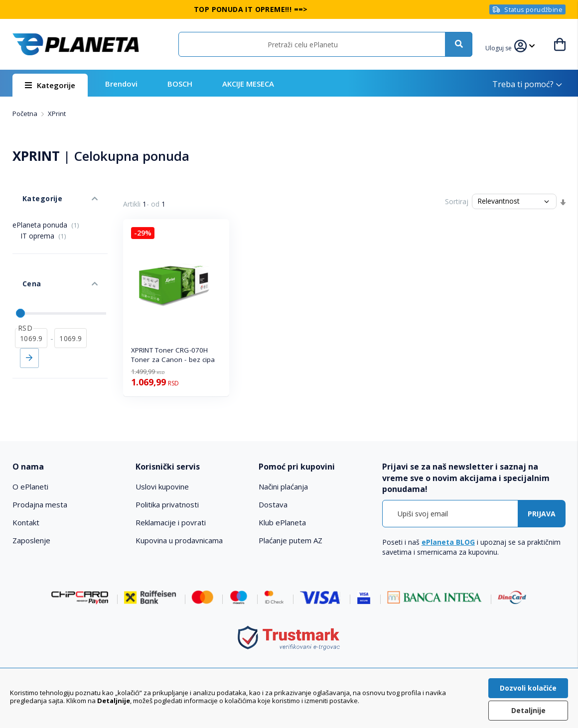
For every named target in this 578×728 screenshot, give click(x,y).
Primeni (29, 324)
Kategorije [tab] (31, 188)
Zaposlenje (31, 540)
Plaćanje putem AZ (290, 540)
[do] (71, 304)
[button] (504, 47)
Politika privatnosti (167, 504)
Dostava (273, 504)
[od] (31, 304)
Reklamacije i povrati (171, 522)
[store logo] (76, 44)
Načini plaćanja (283, 486)
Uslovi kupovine (162, 486)
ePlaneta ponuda (46, 210)
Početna (26, 114)
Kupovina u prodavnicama (179, 540)
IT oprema (43, 221)
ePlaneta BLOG (448, 542)
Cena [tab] (21, 259)
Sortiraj (457, 201)
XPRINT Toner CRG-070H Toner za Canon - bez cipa (173, 355)
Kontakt (26, 522)
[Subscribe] (542, 514)
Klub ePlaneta (282, 522)
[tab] (69, 467)
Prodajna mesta (40, 504)
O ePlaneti (30, 486)
